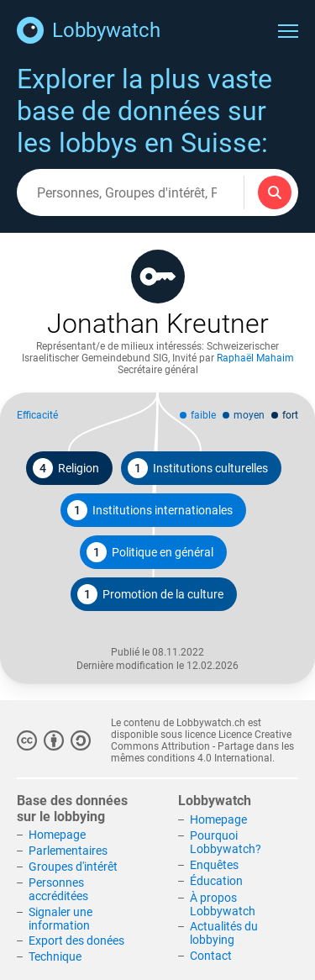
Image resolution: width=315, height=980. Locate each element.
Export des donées (76, 940)
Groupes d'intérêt (73, 867)
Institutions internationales (150, 510)
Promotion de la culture (150, 594)
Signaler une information (60, 919)
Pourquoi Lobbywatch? (226, 842)
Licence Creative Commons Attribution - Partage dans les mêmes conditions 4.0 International (202, 746)
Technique (55, 956)
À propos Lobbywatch (223, 904)
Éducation (216, 881)
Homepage (57, 835)
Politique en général (150, 552)
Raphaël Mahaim (255, 358)
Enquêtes (214, 865)
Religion (66, 468)
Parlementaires (68, 851)
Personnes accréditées (58, 889)
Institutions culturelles (198, 468)
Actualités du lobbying (224, 933)
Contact (211, 956)
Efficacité (37, 415)
